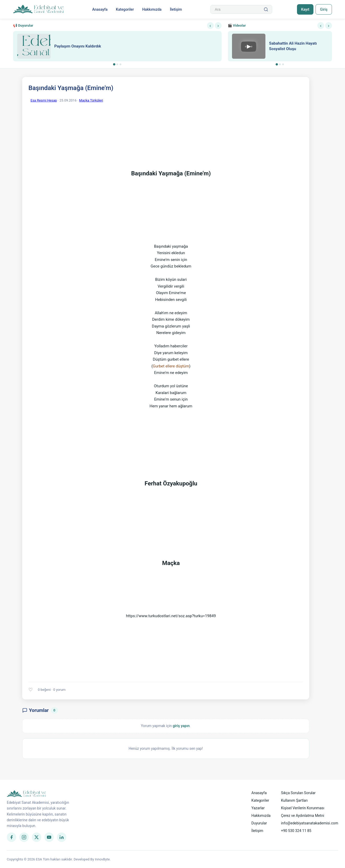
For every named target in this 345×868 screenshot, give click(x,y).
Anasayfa (100, 9)
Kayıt (305, 9)
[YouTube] (49, 837)
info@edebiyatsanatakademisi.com (310, 823)
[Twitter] (37, 837)
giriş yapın (181, 726)
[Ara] (266, 9)
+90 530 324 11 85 (296, 831)
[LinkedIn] (62, 837)
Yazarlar (258, 808)
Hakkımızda (152, 9)
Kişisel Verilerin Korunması (303, 808)
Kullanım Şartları (295, 800)
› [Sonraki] (218, 26)
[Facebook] (11, 837)
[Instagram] (24, 837)
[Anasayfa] (38, 9)
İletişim (176, 9)
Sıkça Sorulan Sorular (298, 793)
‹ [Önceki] (210, 26)
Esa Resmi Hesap (44, 100)
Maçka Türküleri (91, 100)
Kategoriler (125, 9)
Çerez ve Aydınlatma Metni (303, 816)
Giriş (324, 9)
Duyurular (259, 823)
